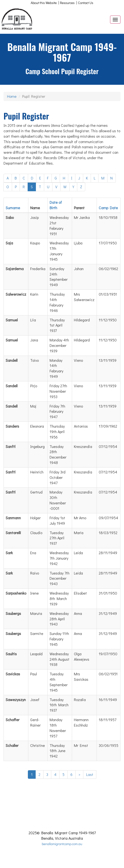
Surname (13, 208)
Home (12, 96)
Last (90, 774)
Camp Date (108, 208)
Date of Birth (56, 205)
